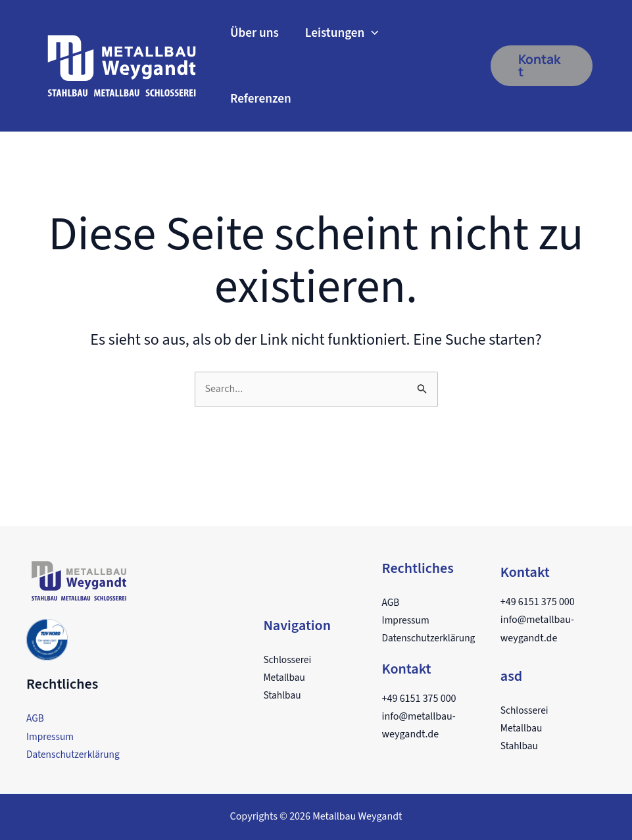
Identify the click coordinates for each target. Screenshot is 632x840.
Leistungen (342, 33)
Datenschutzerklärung (75, 754)
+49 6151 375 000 (419, 699)
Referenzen (261, 99)
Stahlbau (282, 695)
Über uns (255, 33)
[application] (372, 33)
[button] (542, 66)
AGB (36, 718)
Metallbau (285, 678)
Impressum (51, 737)
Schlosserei (288, 660)
